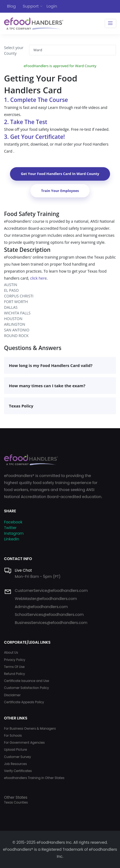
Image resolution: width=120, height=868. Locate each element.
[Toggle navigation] (110, 23)
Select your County (14, 50)
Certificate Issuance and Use (27, 681)
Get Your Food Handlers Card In (60, 174)
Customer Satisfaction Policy (27, 688)
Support (31, 6)
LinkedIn (12, 539)
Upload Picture (15, 750)
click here (38, 278)
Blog (11, 6)
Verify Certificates (18, 771)
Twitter (10, 528)
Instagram (14, 533)
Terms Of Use (14, 667)
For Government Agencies (24, 743)
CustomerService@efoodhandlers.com (51, 591)
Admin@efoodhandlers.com (41, 607)
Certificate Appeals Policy (24, 702)
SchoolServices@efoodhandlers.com (49, 615)
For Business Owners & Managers (30, 729)
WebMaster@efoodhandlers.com (46, 599)
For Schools (13, 736)
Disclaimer (12, 695)
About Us (11, 653)
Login (52, 6)
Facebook (13, 522)
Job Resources (15, 764)
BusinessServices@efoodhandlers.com (51, 623)
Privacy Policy (15, 660)
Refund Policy (15, 674)
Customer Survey (17, 757)
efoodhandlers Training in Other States (34, 778)
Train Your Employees (60, 191)
